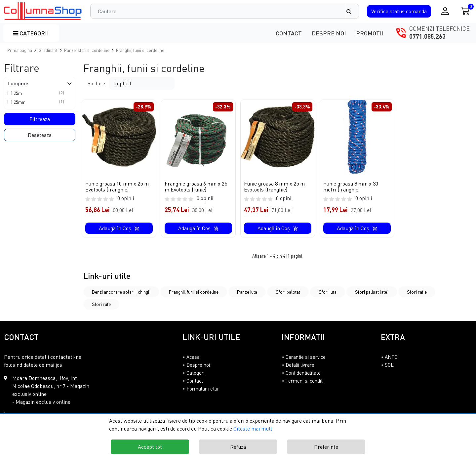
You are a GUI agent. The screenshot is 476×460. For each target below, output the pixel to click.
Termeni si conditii (305, 381)
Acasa (193, 357)
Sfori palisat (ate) (372, 292)
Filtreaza (40, 119)
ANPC (391, 357)
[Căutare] (352, 11)
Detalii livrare (300, 365)
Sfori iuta (328, 292)
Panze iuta (247, 292)
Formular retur (203, 389)
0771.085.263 (427, 36)
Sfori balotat (288, 292)
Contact (289, 33)
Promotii (370, 33)
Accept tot (150, 447)
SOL (389, 365)
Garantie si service (306, 357)
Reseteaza (40, 135)
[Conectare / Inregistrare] (445, 11)
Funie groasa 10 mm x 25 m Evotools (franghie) (117, 187)
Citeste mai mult (253, 429)
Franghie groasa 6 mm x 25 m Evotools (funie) (196, 187)
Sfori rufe (101, 304)
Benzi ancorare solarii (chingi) (121, 292)
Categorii (31, 33)
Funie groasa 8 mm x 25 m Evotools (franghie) (274, 187)
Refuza (238, 447)
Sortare (96, 83)
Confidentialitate (303, 373)
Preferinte (326, 447)
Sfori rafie (417, 292)
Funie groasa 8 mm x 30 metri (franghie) (351, 187)
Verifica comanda (399, 11)
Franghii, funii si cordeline (194, 292)
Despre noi (329, 33)
